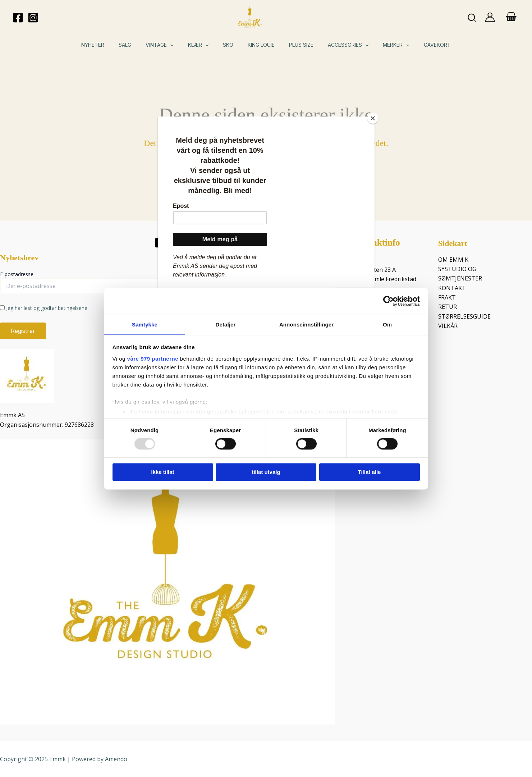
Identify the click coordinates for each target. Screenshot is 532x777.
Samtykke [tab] (145, 324)
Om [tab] (387, 324)
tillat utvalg (266, 473)
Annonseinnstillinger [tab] (306, 324)
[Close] (373, 118)
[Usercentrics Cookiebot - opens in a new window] (388, 301)
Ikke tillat (162, 473)
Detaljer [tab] (226, 324)
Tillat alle (370, 473)
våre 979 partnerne (153, 359)
